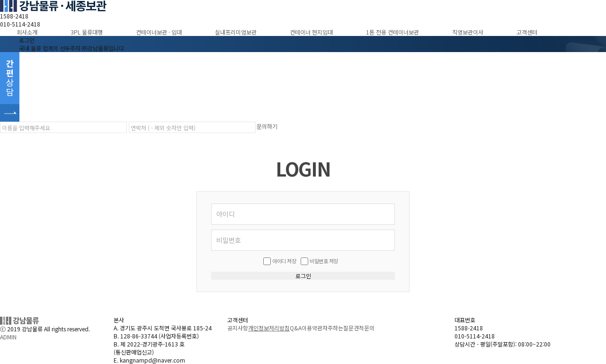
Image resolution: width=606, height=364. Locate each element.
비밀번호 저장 (324, 261)
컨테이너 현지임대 (311, 32)
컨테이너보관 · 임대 (159, 32)
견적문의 (364, 328)
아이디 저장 (284, 261)
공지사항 (238, 328)
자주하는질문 (338, 328)
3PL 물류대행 (87, 32)
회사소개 (27, 32)
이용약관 (312, 328)
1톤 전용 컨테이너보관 (392, 32)
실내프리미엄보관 (236, 32)
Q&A (296, 328)
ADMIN (8, 337)
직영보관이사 (468, 32)
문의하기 (267, 126)
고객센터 (527, 32)
